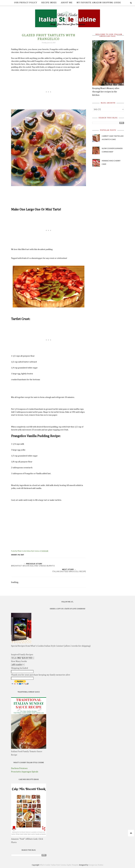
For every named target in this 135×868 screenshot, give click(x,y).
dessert (14, 555)
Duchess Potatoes (19, 768)
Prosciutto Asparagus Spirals (25, 772)
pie (19, 555)
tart (22, 555)
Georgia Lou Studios (96, 865)
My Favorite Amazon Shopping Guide (99, 3)
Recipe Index (49, 3)
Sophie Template (73, 865)
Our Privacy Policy (26, 3)
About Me (67, 3)
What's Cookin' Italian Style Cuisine (53, 865)
